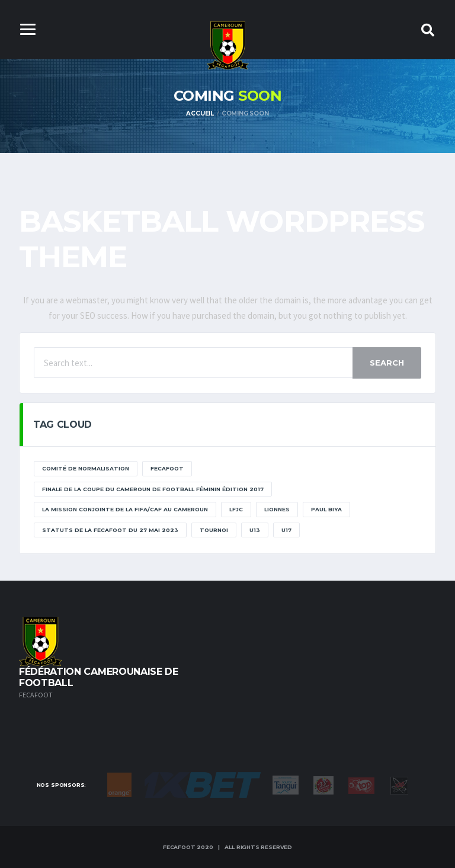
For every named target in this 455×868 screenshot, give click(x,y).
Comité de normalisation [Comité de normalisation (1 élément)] (86, 468)
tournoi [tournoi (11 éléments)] (214, 530)
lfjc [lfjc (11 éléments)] (236, 509)
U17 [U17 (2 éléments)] (286, 530)
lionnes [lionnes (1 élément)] (277, 509)
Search (387, 363)
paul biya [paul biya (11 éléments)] (326, 509)
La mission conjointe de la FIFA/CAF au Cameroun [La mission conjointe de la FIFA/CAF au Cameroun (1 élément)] (125, 509)
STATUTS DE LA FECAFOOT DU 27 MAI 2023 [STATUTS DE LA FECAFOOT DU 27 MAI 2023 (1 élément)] (110, 530)
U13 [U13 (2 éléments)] (255, 530)
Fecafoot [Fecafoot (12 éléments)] (167, 468)
